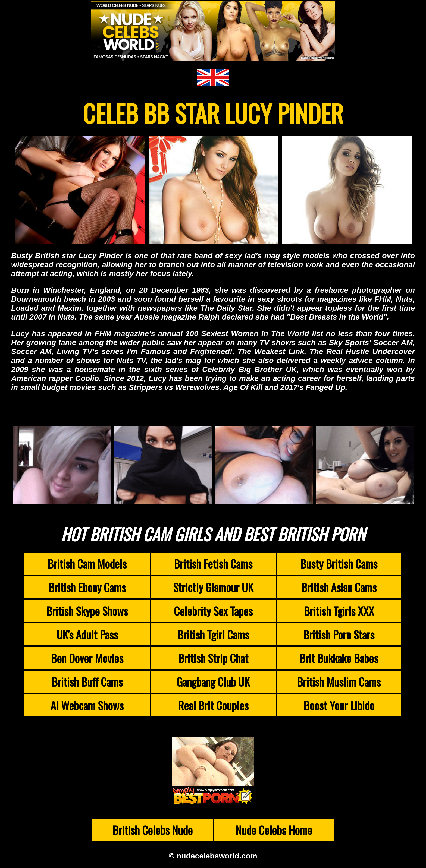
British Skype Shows (87, 611)
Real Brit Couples (213, 705)
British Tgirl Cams (213, 634)
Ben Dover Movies (87, 658)
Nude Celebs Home (274, 830)
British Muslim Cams (339, 682)
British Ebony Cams (87, 587)
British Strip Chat (213, 658)
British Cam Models (87, 564)
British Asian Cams (339, 587)
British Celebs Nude (153, 830)
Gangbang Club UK (213, 682)
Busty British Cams (339, 564)
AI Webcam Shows (87, 705)
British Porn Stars (339, 634)
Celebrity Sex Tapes (213, 611)
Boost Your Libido (339, 705)
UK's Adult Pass (87, 634)
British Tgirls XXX (339, 611)
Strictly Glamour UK (213, 587)
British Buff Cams (87, 682)
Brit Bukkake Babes (339, 658)
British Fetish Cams (213, 564)
